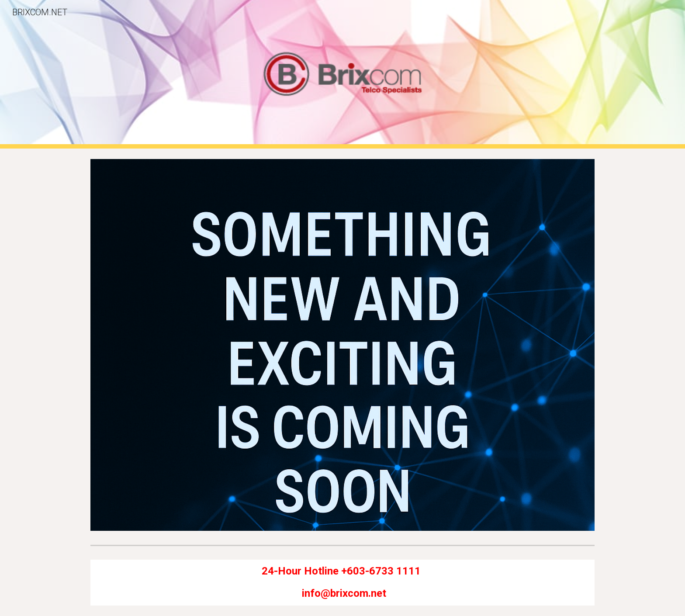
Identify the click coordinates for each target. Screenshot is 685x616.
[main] (342, 582)
